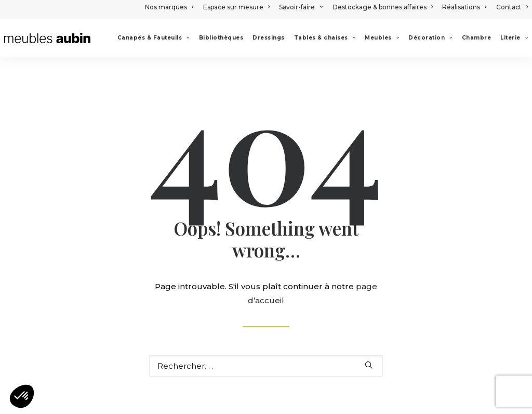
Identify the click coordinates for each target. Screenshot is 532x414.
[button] (369, 365)
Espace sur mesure (236, 7)
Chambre (477, 38)
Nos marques (169, 7)
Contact (512, 7)
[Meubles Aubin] (47, 38)
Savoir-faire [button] (301, 7)
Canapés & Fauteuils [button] (154, 38)
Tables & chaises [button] (325, 38)
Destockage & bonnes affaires (383, 7)
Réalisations (464, 7)
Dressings (269, 38)
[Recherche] (266, 366)
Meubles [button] (382, 38)
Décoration (430, 38)
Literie (514, 38)
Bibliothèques (221, 38)
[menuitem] (171, 7)
